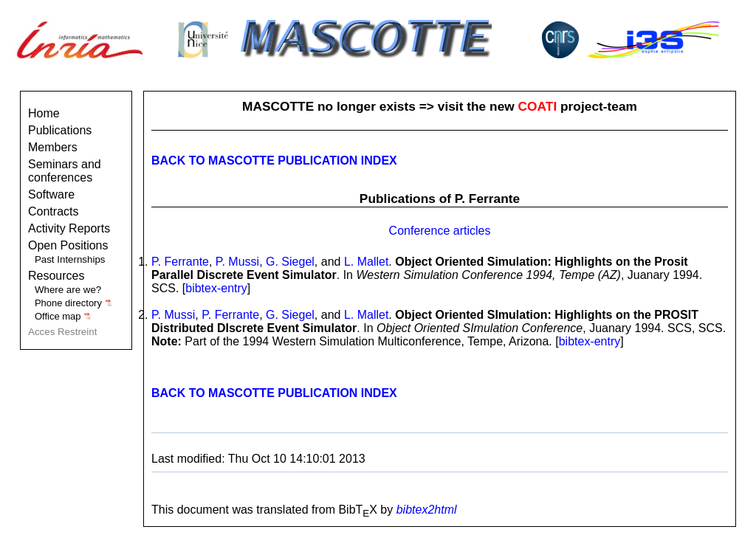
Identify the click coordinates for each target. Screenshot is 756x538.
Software (51, 194)
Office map (63, 316)
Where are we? (68, 290)
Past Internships (70, 259)
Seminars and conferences (65, 171)
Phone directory (73, 303)
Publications (60, 130)
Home (44, 113)
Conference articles (440, 231)
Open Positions (68, 245)
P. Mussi (237, 262)
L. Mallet (366, 262)
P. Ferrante (180, 262)
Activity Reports (69, 228)
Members (53, 147)
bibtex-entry (216, 288)
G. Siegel (290, 262)
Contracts (53, 211)
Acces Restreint (62, 332)
